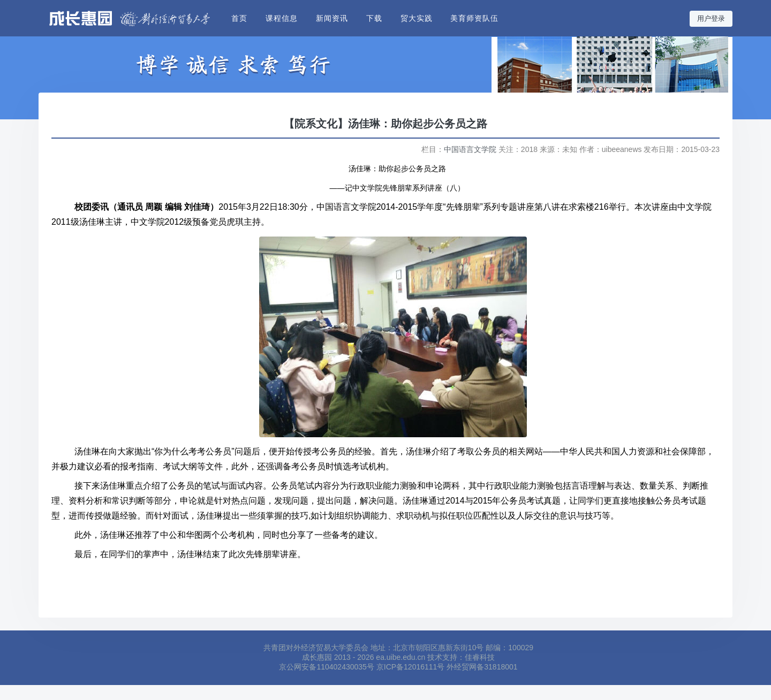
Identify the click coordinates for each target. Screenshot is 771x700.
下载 (374, 18)
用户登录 (711, 19)
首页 (239, 18)
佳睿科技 (480, 657)
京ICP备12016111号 (411, 667)
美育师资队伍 (474, 18)
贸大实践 (417, 18)
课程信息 (282, 18)
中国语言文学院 (470, 149)
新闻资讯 (332, 18)
